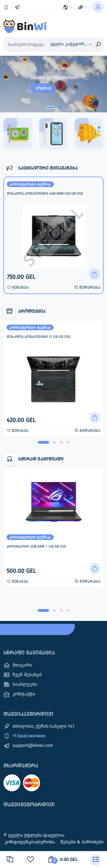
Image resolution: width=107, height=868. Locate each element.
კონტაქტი (19, 694)
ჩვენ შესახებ (23, 675)
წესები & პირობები (82, 842)
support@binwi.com (28, 746)
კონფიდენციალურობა (30, 842)
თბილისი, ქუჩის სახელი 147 (39, 726)
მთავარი (18, 665)
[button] (50, 108)
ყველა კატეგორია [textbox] (70, 44)
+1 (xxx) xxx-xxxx (24, 736)
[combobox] (71, 44)
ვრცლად (43, 88)
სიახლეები (20, 684)
